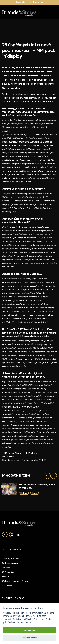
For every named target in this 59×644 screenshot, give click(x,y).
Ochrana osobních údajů (15, 581)
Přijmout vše (29, 630)
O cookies (7, 586)
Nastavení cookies (30, 638)
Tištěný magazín (11, 559)
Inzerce (6, 568)
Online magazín (10, 563)
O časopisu (8, 572)
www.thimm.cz (9, 456)
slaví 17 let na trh (35, 2)
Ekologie (24, 493)
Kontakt (6, 577)
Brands (34, 493)
